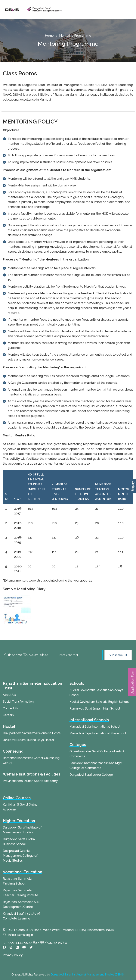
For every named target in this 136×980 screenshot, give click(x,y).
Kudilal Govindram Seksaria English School (99, 702)
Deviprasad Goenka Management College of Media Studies (20, 856)
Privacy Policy (13, 955)
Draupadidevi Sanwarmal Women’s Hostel (32, 733)
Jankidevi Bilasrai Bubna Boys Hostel (28, 740)
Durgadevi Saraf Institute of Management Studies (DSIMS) (88, 975)
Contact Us (11, 708)
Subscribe (118, 655)
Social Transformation (18, 702)
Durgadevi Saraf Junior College (91, 775)
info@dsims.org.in (18, 935)
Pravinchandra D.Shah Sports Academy (30, 781)
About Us (9, 695)
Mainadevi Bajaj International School (95, 727)
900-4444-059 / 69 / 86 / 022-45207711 (35, 943)
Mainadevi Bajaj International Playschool (98, 733)
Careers (8, 715)
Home (49, 36)
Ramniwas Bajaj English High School (95, 708)
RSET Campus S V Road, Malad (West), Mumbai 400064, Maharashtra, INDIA (58, 930)
